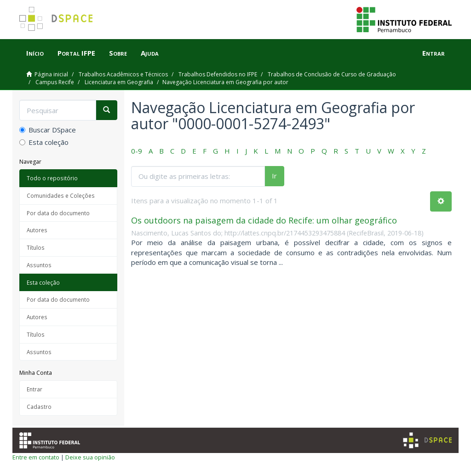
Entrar (34, 389)
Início (35, 53)
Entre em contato (36, 457)
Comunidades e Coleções (61, 195)
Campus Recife (55, 82)
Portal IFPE (76, 53)
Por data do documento (58, 213)
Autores (37, 230)
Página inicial (51, 74)
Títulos (36, 247)
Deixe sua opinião (90, 457)
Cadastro (39, 407)
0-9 (137, 151)
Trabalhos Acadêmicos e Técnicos (123, 74)
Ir (274, 176)
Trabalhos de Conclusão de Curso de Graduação (332, 74)
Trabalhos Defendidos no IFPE (218, 74)
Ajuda (150, 53)
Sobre (118, 53)
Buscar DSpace (48, 130)
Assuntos (39, 265)
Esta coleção (44, 142)
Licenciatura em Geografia (119, 82)
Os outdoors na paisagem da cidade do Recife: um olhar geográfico (264, 220)
